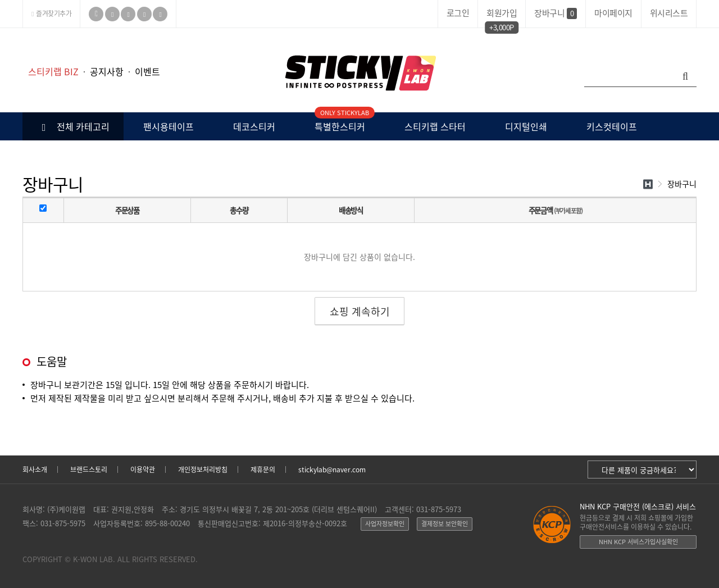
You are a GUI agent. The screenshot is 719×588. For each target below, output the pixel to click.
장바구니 (556, 13)
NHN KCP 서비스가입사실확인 (638, 542)
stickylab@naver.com (332, 470)
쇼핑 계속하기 (360, 311)
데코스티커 (254, 126)
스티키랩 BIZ (53, 71)
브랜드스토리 (89, 470)
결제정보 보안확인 (445, 524)
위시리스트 (669, 13)
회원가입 (502, 15)
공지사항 (107, 71)
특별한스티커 (340, 123)
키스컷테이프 (612, 126)
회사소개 (35, 470)
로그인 (458, 13)
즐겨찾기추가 (51, 13)
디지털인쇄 (526, 126)
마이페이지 (613, 13)
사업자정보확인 (385, 524)
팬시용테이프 (169, 126)
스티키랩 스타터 (435, 126)
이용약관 (143, 470)
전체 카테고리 (73, 126)
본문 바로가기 (0, 28)
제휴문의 (263, 470)
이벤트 (147, 71)
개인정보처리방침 (203, 470)
